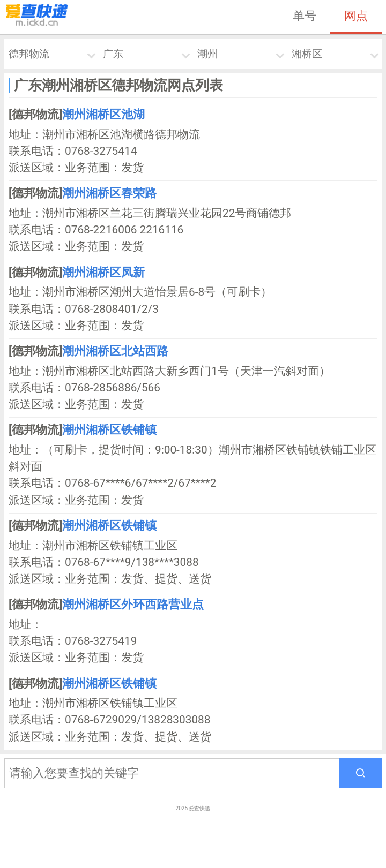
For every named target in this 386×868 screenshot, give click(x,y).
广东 (113, 54)
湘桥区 (307, 54)
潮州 (207, 54)
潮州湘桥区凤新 (103, 272)
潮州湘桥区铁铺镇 (109, 429)
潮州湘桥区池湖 (103, 114)
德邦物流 (29, 54)
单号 (305, 16)
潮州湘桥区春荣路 (109, 193)
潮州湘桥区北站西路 (115, 351)
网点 (356, 16)
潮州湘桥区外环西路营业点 (133, 604)
